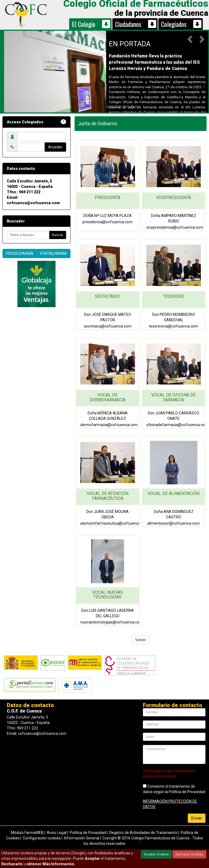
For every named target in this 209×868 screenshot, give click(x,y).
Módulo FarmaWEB (27, 833)
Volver (141, 640)
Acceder (55, 147)
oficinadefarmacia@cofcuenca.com (177, 425)
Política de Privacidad (88, 833)
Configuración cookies (42, 838)
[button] (190, 39)
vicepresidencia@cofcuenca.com (175, 227)
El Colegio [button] (84, 24)
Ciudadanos (128, 24)
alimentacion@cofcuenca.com (173, 523)
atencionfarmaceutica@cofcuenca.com (115, 523)
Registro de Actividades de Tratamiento (143, 833)
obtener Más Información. (51, 864)
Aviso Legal (57, 833)
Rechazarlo (12, 864)
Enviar (197, 818)
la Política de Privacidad (185, 792)
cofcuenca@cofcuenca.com (33, 203)
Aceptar (92, 858)
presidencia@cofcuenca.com (107, 222)
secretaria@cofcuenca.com (108, 326)
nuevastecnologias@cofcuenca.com (112, 622)
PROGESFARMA (20, 253)
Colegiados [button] (174, 24)
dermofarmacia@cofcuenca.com (109, 425)
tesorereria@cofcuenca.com (173, 326)
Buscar (58, 235)
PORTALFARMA (53, 253)
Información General (82, 838)
